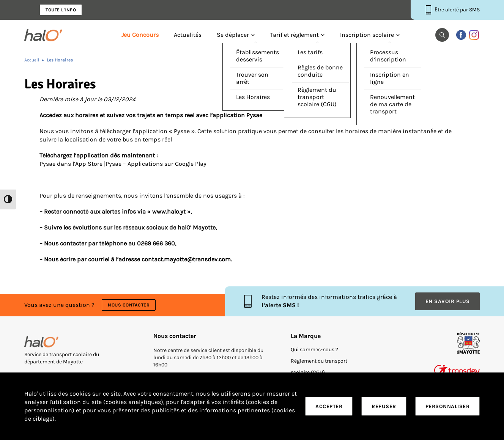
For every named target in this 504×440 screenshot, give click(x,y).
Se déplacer (233, 35)
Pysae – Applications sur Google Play (156, 164)
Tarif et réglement (295, 35)
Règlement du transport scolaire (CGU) (319, 367)
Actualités (188, 35)
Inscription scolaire (367, 35)
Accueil (32, 60)
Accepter (329, 406)
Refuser (384, 406)
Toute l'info (61, 10)
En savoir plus (448, 301)
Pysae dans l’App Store (71, 164)
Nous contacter (129, 305)
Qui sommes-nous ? (314, 350)
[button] (442, 35)
